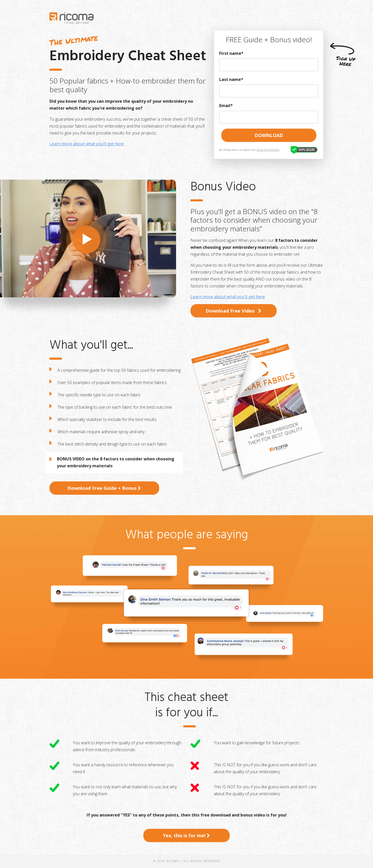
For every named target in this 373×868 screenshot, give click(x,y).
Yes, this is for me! (186, 835)
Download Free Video (234, 311)
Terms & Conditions (268, 150)
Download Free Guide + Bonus (104, 488)
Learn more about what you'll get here (87, 144)
